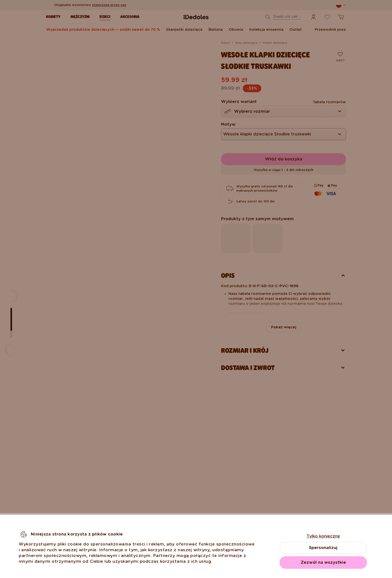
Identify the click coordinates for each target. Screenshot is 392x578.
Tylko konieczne (323, 536)
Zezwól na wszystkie (323, 562)
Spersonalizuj (323, 548)
